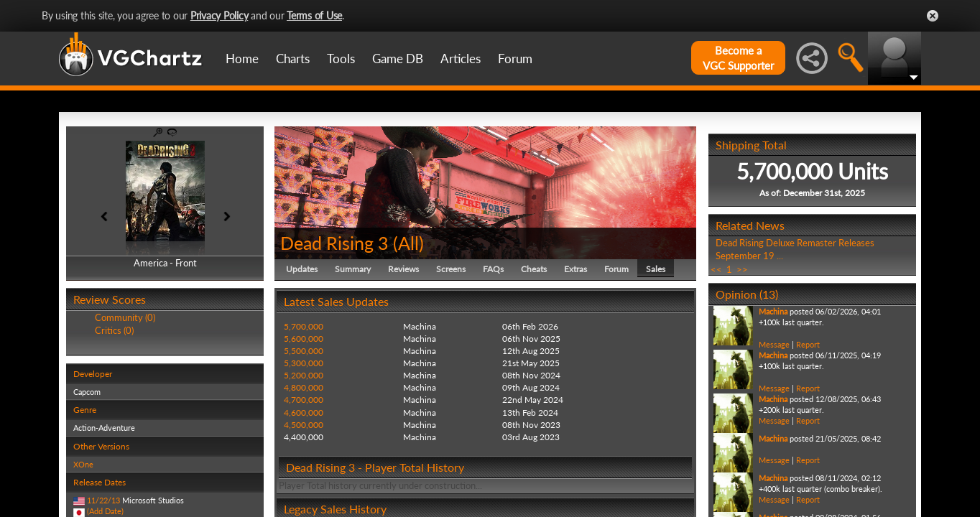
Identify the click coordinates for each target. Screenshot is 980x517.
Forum (515, 59)
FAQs (493, 269)
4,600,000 (304, 413)
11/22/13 (103, 500)
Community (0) (125, 317)
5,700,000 (304, 326)
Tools (341, 59)
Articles (461, 59)
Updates (302, 269)
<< (716, 269)
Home (242, 59)
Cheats (534, 269)
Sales (656, 269)
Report (808, 344)
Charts (293, 59)
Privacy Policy (219, 15)
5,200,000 (304, 375)
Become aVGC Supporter (738, 58)
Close (933, 16)
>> (742, 269)
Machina (773, 311)
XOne (83, 464)
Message (774, 344)
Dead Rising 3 (334, 243)
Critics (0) (114, 330)
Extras (575, 269)
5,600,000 (304, 339)
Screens (451, 269)
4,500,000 (304, 425)
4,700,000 (304, 400)
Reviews (403, 269)
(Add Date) (105, 511)
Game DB (398, 59)
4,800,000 (304, 387)
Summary (353, 269)
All (408, 243)
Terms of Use (314, 15)
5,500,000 (304, 351)
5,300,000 (304, 363)
